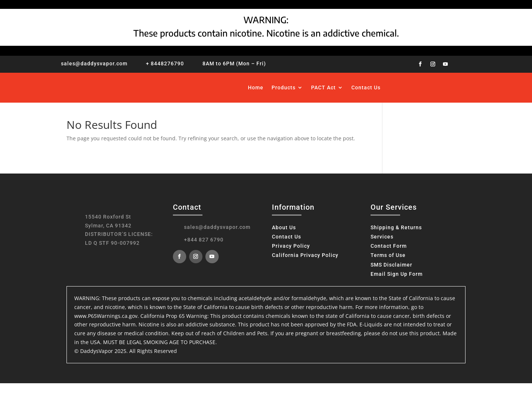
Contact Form (389, 246)
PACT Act (323, 88)
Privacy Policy (291, 246)
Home (256, 88)
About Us (284, 227)
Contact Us (366, 88)
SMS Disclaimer (391, 265)
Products (284, 88)
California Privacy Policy (305, 255)
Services (382, 237)
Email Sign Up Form (397, 274)
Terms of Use (388, 255)
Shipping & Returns (396, 227)
